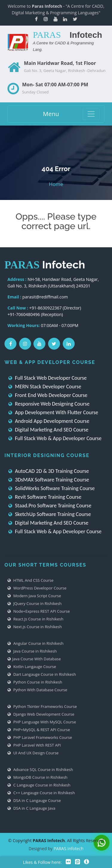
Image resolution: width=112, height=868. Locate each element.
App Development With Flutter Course (53, 412)
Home (56, 184)
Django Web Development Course (41, 714)
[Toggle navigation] (91, 114)
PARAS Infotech (68, 849)
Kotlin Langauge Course (32, 667)
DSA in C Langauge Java (31, 808)
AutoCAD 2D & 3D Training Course (49, 471)
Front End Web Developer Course (48, 395)
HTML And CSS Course (30, 580)
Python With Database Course (37, 690)
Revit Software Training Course (45, 497)
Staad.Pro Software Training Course (50, 506)
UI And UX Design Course (33, 753)
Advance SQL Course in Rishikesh (40, 770)
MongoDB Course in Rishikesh (37, 777)
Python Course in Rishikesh (35, 682)
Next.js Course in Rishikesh (35, 627)
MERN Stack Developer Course (45, 387)
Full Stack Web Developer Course (47, 378)
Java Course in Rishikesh (32, 651)
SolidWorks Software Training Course (52, 488)
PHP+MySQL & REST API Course (39, 730)
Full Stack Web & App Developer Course (55, 438)
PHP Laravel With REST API (34, 745)
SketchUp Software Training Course (50, 514)
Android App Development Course (49, 421)
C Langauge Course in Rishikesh (39, 785)
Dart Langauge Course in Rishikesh (42, 674)
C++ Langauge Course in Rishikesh (41, 793)
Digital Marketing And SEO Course (48, 430)
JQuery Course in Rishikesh (34, 603)
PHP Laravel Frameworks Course (40, 737)
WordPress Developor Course (37, 588)
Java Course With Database (34, 659)
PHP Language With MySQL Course (42, 722)
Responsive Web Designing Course (49, 404)
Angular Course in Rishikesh (36, 643)
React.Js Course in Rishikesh (35, 619)
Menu (51, 114)
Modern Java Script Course (34, 596)
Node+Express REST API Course (39, 611)
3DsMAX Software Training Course (49, 480)
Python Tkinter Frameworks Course (42, 706)
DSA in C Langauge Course (34, 800)
